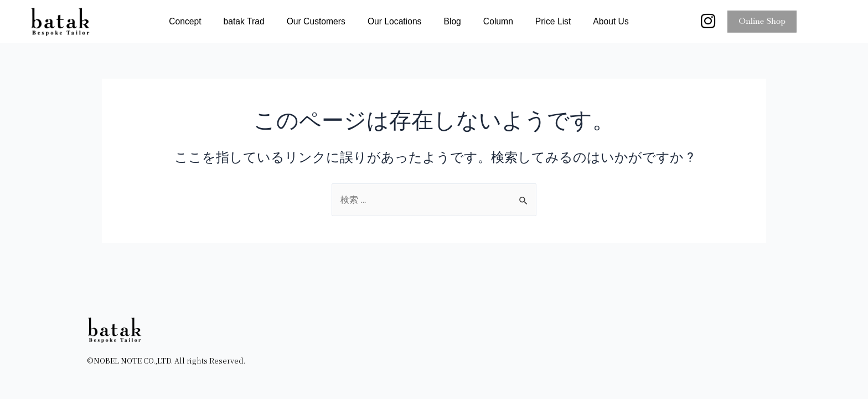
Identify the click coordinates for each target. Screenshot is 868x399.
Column (498, 22)
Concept (185, 22)
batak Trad (244, 22)
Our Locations (395, 22)
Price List (553, 22)
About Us (611, 22)
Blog (452, 22)
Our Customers (316, 22)
